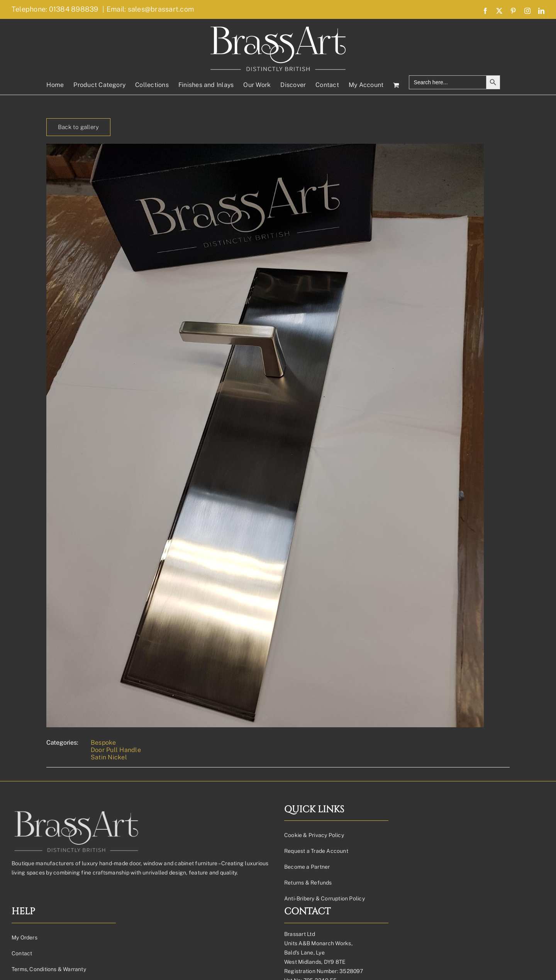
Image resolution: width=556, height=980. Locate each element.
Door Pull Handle (116, 750)
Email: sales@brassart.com (150, 9)
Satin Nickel (109, 757)
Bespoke (103, 743)
